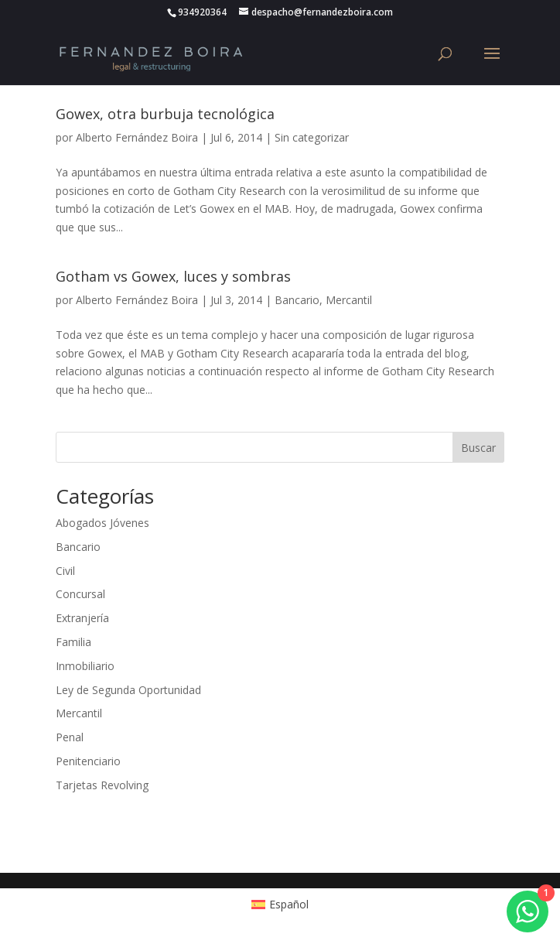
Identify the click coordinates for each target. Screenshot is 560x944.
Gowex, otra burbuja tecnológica (165, 114)
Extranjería (82, 618)
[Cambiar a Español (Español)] (280, 905)
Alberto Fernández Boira (137, 137)
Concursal (80, 594)
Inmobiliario (85, 666)
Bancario (297, 300)
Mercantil (349, 300)
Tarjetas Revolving (102, 785)
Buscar (478, 448)
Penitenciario (88, 761)
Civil (65, 571)
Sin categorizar (312, 137)
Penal (70, 737)
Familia (73, 642)
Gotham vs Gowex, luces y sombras (173, 276)
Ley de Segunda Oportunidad (128, 690)
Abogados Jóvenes (102, 523)
